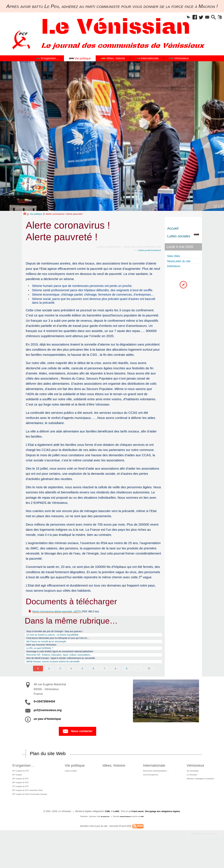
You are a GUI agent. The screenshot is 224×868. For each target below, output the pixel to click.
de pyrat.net (105, 839)
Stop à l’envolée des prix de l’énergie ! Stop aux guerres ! (61, 641)
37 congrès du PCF (20, 807)
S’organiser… (22, 783)
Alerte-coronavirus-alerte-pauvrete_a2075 (62, 620)
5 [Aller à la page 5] (82, 685)
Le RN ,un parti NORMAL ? (43, 662)
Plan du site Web (49, 771)
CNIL (106, 834)
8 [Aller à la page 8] (116, 685)
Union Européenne (147, 794)
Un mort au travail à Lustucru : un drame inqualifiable (59, 645)
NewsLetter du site (182, 261)
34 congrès (16, 793)
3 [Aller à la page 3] (60, 685)
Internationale (150, 783)
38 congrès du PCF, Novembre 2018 (28, 812)
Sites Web (175, 256)
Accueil (173, 228)
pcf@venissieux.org (48, 727)
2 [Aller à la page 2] (49, 685)
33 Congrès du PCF (20, 789)
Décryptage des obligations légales (163, 834)
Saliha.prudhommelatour (149, 250)
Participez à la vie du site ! (203, 857)
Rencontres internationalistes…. (154, 789)
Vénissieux (192, 783)
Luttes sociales (73, 789)
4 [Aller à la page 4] (71, 685)
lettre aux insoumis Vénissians (45, 658)
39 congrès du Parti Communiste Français (31, 817)
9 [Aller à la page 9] (127, 685)
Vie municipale (190, 789)
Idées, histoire (113, 783)
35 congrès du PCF (20, 798)
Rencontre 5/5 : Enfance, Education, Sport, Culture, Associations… (67, 670)
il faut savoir (137, 834)
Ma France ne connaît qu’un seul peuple (51, 654)
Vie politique (36, 214)
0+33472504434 (44, 719)
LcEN (115, 834)
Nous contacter (77, 748)
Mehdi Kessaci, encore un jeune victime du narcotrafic (59, 678)
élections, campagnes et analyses (199, 798)
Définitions (175, 267)
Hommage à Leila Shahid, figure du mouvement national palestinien (68, 666)
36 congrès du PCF (20, 803)
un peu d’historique (47, 736)
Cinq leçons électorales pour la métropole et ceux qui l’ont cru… (65, 649)
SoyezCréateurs (125, 839)
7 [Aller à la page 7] (105, 685)
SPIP (143, 839)
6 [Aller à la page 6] (93, 685)
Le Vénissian (189, 794)
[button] (180, 18)
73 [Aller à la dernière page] (149, 685)
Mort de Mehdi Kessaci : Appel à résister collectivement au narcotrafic (69, 674)
